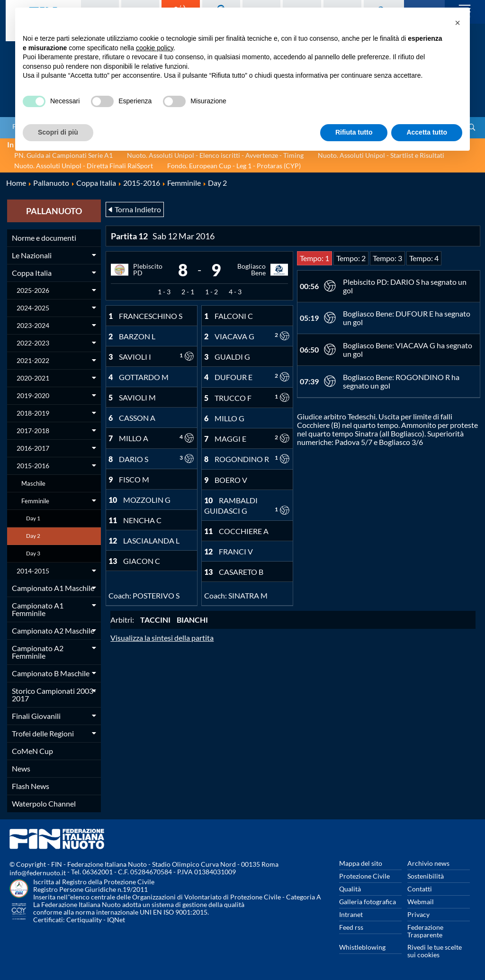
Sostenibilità (426, 876)
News (21, 768)
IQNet (116, 920)
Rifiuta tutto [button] (354, 132)
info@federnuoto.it (38, 873)
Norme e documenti (44, 238)
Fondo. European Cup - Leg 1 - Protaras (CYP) (234, 166)
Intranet (351, 914)
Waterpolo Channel (44, 803)
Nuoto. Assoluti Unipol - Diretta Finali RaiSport (84, 166)
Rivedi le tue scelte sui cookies (435, 951)
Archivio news (428, 863)
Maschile (33, 483)
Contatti (420, 889)
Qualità (350, 889)
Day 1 (33, 518)
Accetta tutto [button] (427, 132)
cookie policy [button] (155, 48)
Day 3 (33, 553)
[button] (458, 23)
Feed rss (351, 927)
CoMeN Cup (32, 751)
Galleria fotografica (368, 902)
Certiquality (84, 920)
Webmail (421, 902)
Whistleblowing (362, 947)
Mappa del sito (361, 863)
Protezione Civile (364, 876)
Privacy (418, 914)
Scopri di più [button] (58, 132)
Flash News (31, 786)
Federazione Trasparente (425, 931)
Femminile (35, 501)
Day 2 (33, 536)
